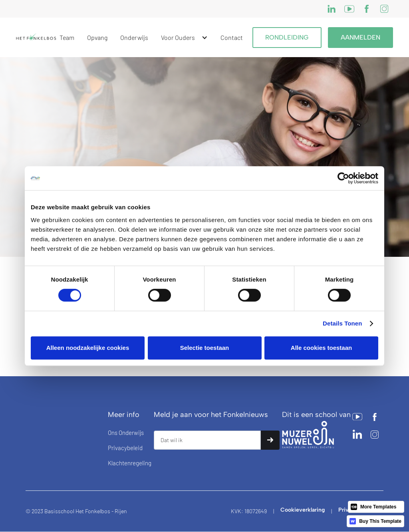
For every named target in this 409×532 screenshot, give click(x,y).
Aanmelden (360, 37)
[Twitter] (367, 9)
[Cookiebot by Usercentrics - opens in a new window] (343, 178)
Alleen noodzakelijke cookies (88, 348)
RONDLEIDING (287, 37)
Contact (232, 37)
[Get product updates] (207, 440)
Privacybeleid (125, 448)
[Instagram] (332, 9)
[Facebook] (349, 9)
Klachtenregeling (130, 463)
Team (67, 37)
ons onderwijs (126, 433)
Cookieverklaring (303, 510)
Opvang (97, 37)
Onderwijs (134, 37)
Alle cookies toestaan (321, 348)
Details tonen (342, 323)
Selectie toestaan (205, 348)
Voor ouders (178, 37)
